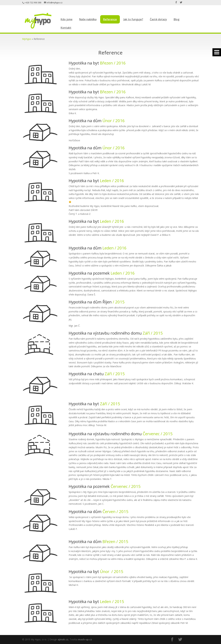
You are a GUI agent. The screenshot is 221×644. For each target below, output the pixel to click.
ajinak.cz (63, 639)
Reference (110, 19)
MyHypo (27, 39)
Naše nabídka (88, 19)
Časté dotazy (158, 19)
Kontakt (66, 28)
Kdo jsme (67, 19)
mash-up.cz (85, 639)
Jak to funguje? (133, 19)
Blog (176, 19)
